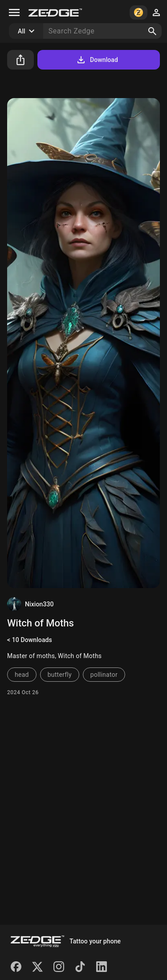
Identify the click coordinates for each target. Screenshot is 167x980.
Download (97, 60)
